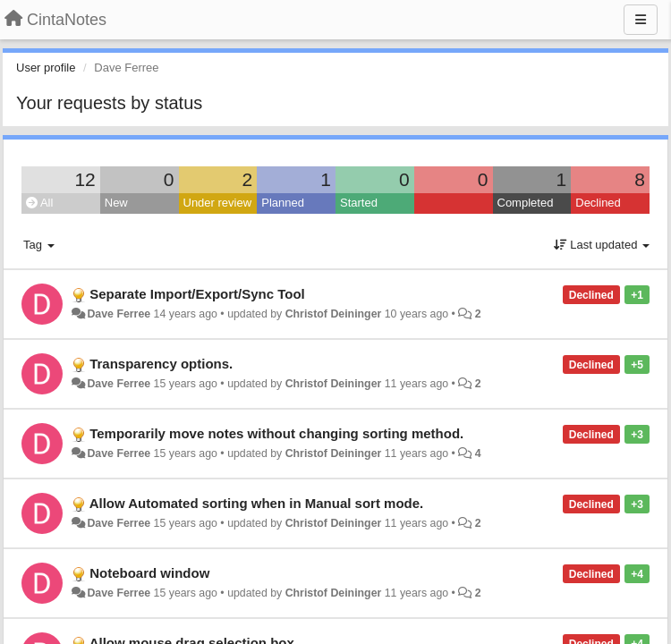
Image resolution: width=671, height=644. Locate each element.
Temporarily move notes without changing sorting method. (276, 433)
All (39, 203)
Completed (526, 203)
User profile (46, 68)
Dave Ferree (119, 314)
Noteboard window (149, 573)
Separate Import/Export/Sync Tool (197, 294)
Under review (218, 203)
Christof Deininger (334, 314)
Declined (598, 203)
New (116, 203)
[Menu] (641, 20)
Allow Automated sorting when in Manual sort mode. (257, 503)
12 (85, 179)
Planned (283, 203)
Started (359, 203)
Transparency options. (161, 364)
